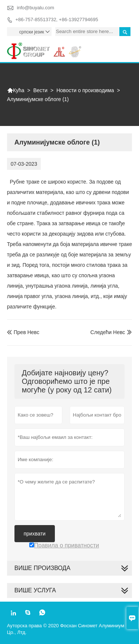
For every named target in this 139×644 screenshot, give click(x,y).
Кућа (16, 90)
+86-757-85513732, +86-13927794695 (57, 20)
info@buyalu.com (35, 8)
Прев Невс (23, 332)
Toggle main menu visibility (123, 46)
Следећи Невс (108, 332)
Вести (40, 90)
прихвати (35, 534)
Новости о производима (85, 90)
